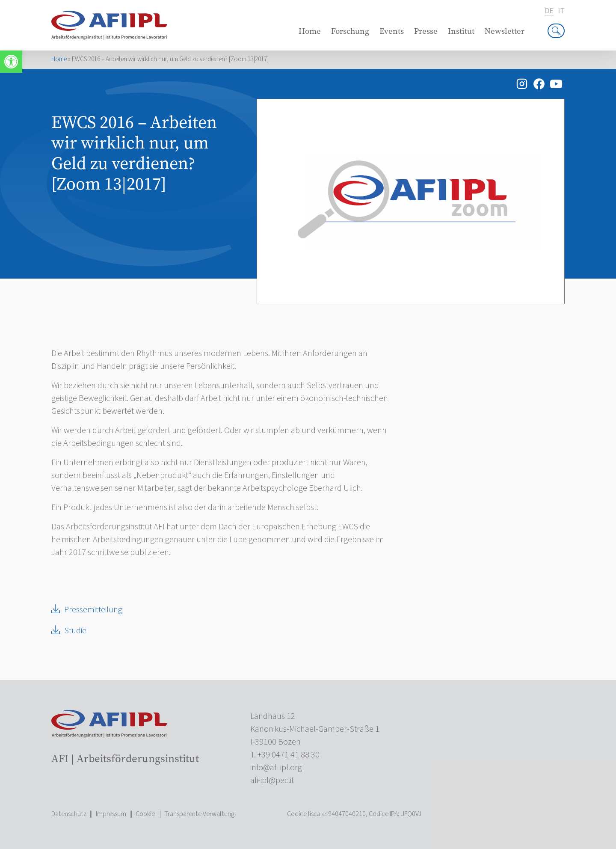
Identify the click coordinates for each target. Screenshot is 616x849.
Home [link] (310, 31)
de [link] (549, 11)
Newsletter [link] (505, 31)
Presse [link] (426, 31)
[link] (11, 62)
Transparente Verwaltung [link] (199, 814)
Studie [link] (75, 631)
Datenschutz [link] (69, 814)
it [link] (561, 11)
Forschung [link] (350, 31)
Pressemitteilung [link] (93, 610)
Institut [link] (461, 31)
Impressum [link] (111, 814)
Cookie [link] (145, 814)
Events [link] (392, 31)
